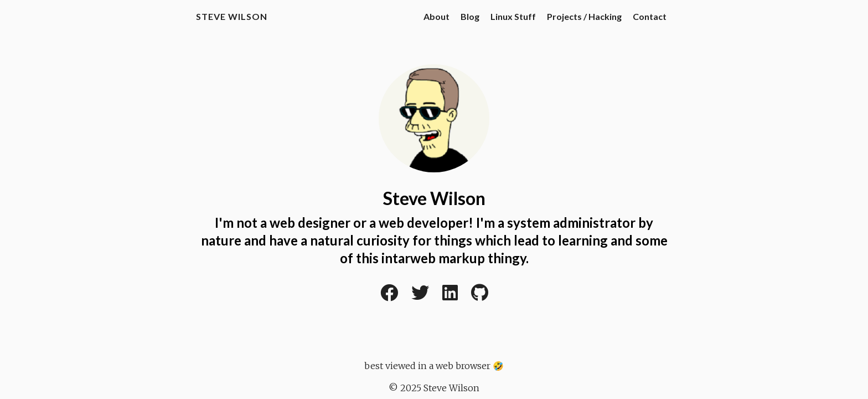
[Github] (480, 296)
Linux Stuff (513, 16)
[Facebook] (389, 296)
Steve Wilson (232, 16)
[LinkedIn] (450, 296)
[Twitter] (420, 296)
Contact (650, 16)
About (436, 16)
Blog (470, 16)
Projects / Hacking (584, 16)
